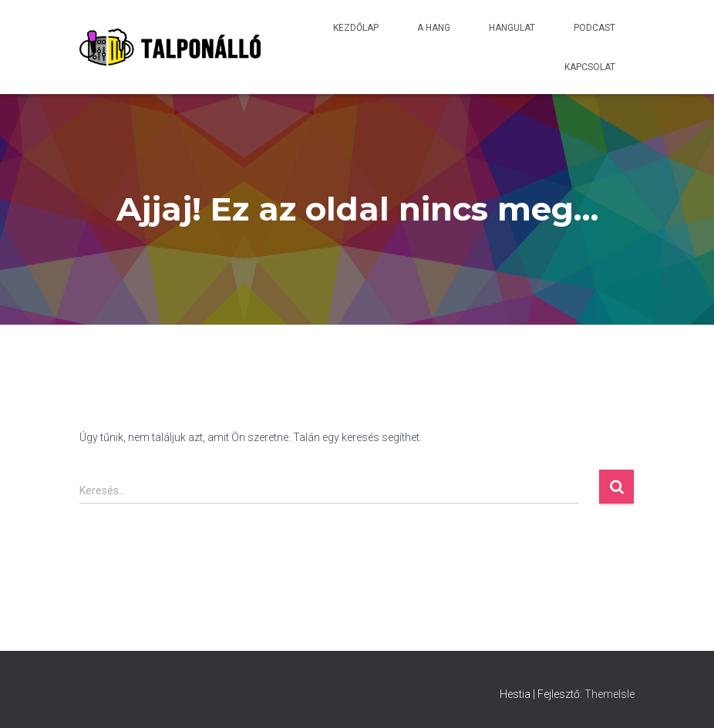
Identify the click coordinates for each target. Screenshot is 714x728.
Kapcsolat (590, 67)
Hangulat (512, 28)
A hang (434, 28)
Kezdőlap (356, 28)
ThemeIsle (610, 694)
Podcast (594, 28)
